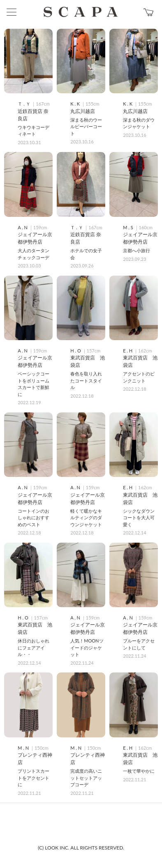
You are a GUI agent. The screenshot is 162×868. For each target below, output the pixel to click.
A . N (23, 227)
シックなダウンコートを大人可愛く (139, 518)
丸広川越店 (83, 111)
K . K (76, 104)
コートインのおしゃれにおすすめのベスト (34, 518)
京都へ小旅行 (137, 250)
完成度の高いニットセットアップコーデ (86, 778)
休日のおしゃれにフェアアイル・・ (34, 647)
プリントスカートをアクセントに (34, 778)
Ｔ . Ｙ (24, 104)
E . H (128, 351)
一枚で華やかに (139, 771)
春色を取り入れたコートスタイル (86, 380)
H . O (76, 351)
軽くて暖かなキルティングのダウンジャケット (86, 518)
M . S (128, 227)
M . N (24, 748)
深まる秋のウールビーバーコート (86, 127)
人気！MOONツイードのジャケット (87, 647)
